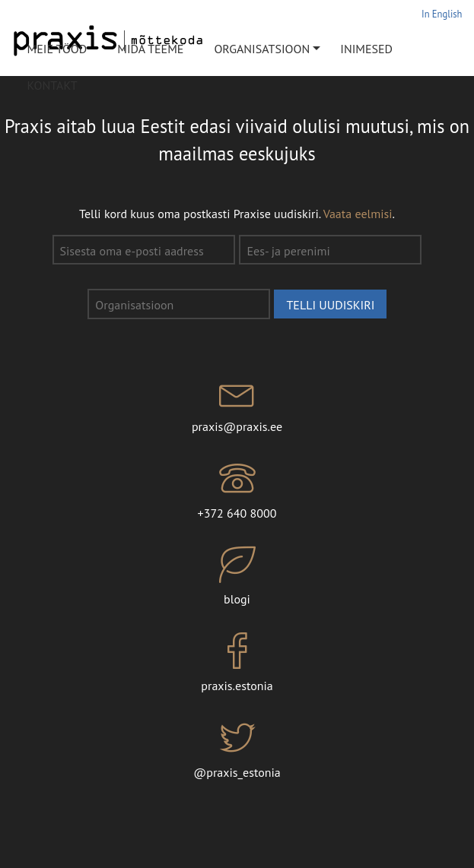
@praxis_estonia (237, 749)
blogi (237, 577)
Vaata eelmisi (358, 214)
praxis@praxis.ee (237, 404)
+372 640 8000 (237, 490)
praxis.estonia (237, 663)
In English (442, 14)
